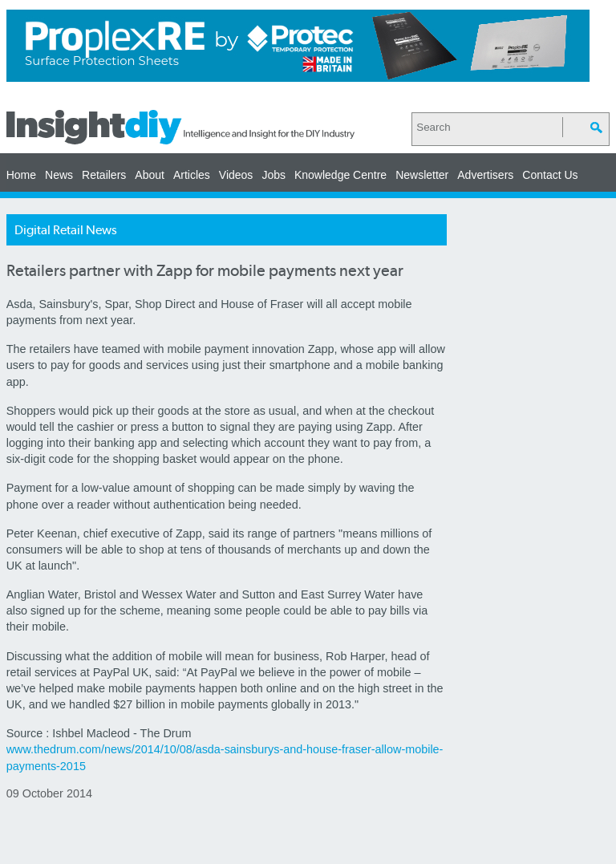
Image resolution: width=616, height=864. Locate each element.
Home (21, 175)
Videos (236, 175)
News (59, 175)
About (150, 175)
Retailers (104, 175)
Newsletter (422, 175)
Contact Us (550, 175)
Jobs (274, 175)
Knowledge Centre (340, 175)
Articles (192, 175)
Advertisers (485, 175)
